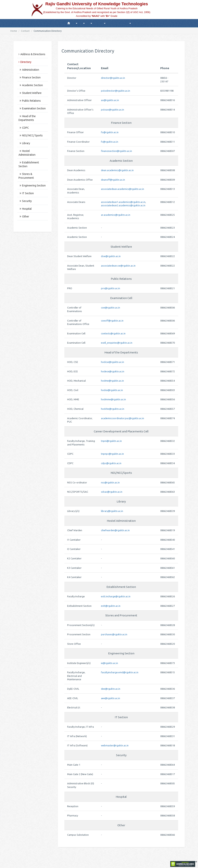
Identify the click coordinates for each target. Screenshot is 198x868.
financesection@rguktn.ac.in (116, 151)
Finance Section (30, 77)
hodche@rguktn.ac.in (113, 409)
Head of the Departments (27, 118)
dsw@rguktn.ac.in (111, 256)
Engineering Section (32, 186)
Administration (29, 70)
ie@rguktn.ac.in (109, 663)
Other (24, 216)
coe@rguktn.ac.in (111, 308)
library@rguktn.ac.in (112, 511)
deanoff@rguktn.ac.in (113, 180)
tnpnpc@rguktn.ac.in (112, 454)
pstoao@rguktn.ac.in (112, 110)
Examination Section (32, 108)
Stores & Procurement (26, 176)
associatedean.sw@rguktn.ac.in (118, 266)
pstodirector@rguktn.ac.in (116, 91)
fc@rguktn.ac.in (110, 142)
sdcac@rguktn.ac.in (112, 492)
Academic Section (31, 85)
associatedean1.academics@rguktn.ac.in (123, 202)
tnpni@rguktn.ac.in (111, 441)
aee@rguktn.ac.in (111, 698)
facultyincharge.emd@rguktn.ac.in (120, 672)
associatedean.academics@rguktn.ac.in (122, 189)
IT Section (26, 193)
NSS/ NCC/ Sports (31, 135)
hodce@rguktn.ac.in (112, 390)
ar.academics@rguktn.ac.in (116, 215)
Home (14, 31)
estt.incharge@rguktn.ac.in (116, 596)
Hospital (25, 209)
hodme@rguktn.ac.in (112, 381)
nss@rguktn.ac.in (110, 482)
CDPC (24, 128)
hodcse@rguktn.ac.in (112, 362)
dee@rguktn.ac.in (111, 689)
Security (25, 201)
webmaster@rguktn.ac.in (115, 745)
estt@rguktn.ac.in (111, 606)
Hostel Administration (27, 153)
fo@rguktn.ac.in (110, 132)
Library (24, 143)
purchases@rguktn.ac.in (114, 634)
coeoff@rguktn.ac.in (112, 321)
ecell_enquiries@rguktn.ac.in (117, 343)
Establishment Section (29, 164)
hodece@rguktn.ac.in (113, 371)
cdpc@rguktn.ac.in (111, 463)
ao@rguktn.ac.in (110, 100)
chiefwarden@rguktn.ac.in (115, 530)
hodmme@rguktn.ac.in (113, 399)
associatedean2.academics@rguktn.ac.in (123, 205)
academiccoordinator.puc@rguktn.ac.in (122, 418)
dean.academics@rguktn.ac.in (117, 170)
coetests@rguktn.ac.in (113, 333)
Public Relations (30, 101)
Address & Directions (32, 54)
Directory (25, 62)
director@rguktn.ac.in (113, 78)
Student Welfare (30, 93)
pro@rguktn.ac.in (111, 288)
